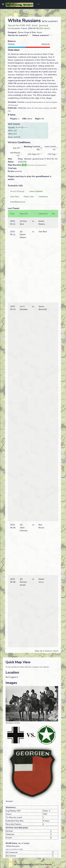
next (35, 25)
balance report (52, 651)
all (41, 651)
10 (23, 165)
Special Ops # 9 (16, 25)
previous (44, 25)
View (37, 651)
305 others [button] (44, 28)
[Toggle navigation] (37, 4)
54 (25, 165)
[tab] (17, 191)
